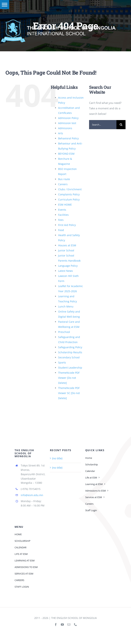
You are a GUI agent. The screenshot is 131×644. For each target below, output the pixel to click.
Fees (61, 220)
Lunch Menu (66, 306)
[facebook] (56, 625)
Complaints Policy (69, 194)
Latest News (65, 271)
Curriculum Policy (69, 199)
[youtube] (62, 625)
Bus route (64, 179)
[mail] (69, 625)
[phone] (75, 625)
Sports (62, 362)
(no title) (57, 458)
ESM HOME (65, 205)
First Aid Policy (67, 225)
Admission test (67, 123)
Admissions (65, 128)
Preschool (64, 332)
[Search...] (103, 125)
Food (61, 230)
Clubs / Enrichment (70, 189)
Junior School (66, 250)
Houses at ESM (67, 245)
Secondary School (69, 357)
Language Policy (68, 266)
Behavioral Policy (68, 138)
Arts (61, 133)
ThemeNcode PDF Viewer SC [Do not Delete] (69, 393)
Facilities (63, 215)
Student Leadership (70, 368)
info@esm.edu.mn (32, 495)
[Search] (121, 125)
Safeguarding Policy (70, 347)
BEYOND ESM (66, 154)
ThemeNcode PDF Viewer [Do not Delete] (69, 378)
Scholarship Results (70, 352)
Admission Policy (68, 118)
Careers (63, 184)
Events (62, 210)
